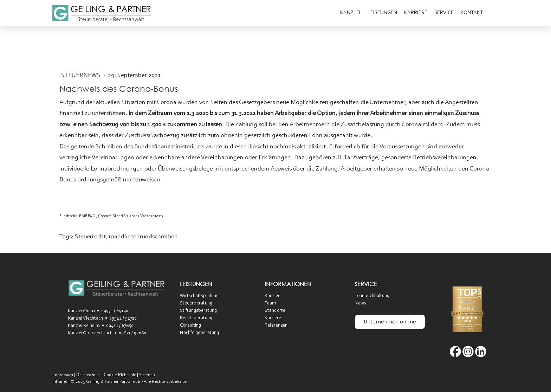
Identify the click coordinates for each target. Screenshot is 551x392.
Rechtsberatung (196, 318)
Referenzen (276, 326)
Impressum (63, 375)
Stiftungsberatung (198, 311)
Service (444, 13)
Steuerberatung (196, 303)
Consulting (190, 326)
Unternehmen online (390, 322)
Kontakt (472, 13)
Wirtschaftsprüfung (199, 296)
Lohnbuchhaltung (372, 296)
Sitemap (147, 375)
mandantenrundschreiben (143, 237)
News (360, 303)
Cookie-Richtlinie (120, 375)
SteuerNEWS (82, 76)
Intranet (60, 382)
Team (270, 303)
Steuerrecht (90, 237)
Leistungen (382, 13)
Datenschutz (88, 375)
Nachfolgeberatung (199, 333)
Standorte (275, 311)
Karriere (416, 13)
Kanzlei (350, 13)
